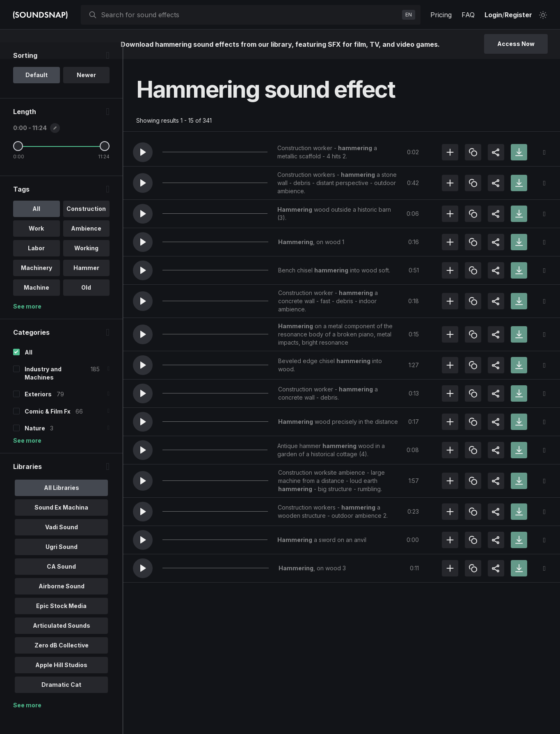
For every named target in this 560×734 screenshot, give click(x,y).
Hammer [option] (86, 285)
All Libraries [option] (62, 504)
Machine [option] (37, 304)
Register (518, 15)
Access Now (516, 44)
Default (37, 92)
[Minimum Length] (18, 163)
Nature (35, 445)
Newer (86, 92)
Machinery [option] (37, 285)
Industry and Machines (43, 390)
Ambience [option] (86, 245)
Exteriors (38, 411)
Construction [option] (86, 225)
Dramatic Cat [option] (61, 701)
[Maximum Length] (105, 163)
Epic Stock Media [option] (61, 622)
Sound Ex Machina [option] (61, 524)
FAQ (468, 15)
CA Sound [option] (61, 583)
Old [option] (86, 304)
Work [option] (36, 245)
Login (493, 15)
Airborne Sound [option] (62, 603)
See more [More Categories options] (27, 457)
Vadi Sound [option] (62, 543)
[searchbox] (250, 15)
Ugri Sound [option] (62, 563)
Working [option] (86, 265)
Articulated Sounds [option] (62, 642)
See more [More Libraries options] (27, 721)
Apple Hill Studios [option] (61, 681)
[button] (143, 152)
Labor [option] (36, 265)
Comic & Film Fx (48, 428)
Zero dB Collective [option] (62, 662)
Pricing (441, 15)
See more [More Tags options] (27, 323)
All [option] (36, 225)
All (29, 369)
